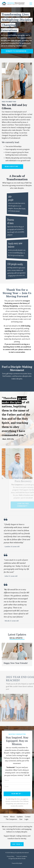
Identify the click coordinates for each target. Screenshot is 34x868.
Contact (28, 817)
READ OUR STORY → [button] (12, 167)
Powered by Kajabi (17, 863)
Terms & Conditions (22, 857)
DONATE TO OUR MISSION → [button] (17, 51)
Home (6, 817)
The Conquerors (11, 819)
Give (21, 819)
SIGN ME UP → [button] (17, 794)
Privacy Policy (11, 857)
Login (26, 819)
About (12, 817)
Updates (20, 817)
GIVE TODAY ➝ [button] (17, 844)
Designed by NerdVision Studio (17, 859)
